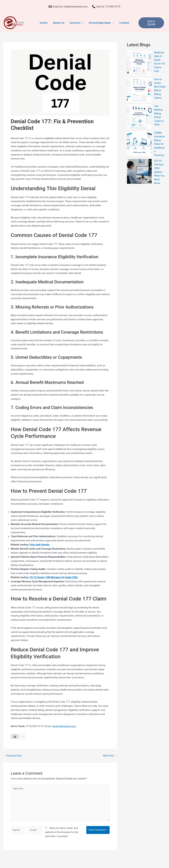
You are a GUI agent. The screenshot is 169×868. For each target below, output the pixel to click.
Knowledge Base (101, 23)
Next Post (110, 756)
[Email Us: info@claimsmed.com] (68, 7)
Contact (124, 23)
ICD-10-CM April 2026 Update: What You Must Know (159, 173)
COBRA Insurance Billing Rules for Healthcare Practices (160, 145)
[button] (82, 23)
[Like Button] (15, 736)
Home (44, 23)
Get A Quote (151, 23)
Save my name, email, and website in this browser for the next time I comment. (62, 833)
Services (77, 23)
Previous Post (13, 756)
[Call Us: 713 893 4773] (106, 7)
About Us (59, 23)
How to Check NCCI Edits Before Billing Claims (158, 90)
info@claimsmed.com (64, 726)
